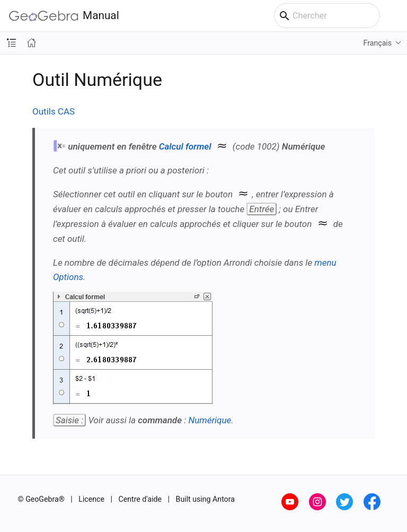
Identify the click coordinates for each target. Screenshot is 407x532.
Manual (64, 16)
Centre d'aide (140, 499)
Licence (91, 499)
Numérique (210, 420)
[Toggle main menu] (393, 16)
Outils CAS (54, 111)
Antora (224, 499)
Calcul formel (185, 146)
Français (378, 43)
